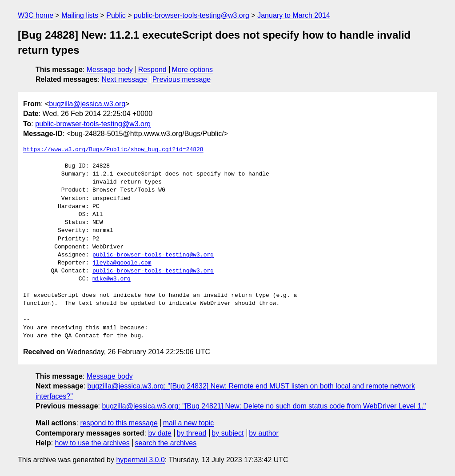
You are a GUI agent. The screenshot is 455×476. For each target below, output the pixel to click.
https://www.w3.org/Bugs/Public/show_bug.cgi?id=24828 (113, 150)
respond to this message (119, 423)
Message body (110, 70)
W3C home (36, 15)
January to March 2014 (294, 15)
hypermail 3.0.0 (140, 460)
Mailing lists (80, 15)
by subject (227, 433)
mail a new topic (189, 423)
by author (264, 433)
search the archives (166, 443)
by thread (192, 433)
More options (193, 70)
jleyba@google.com (122, 263)
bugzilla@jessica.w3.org (87, 104)
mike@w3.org (112, 279)
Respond (152, 70)
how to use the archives (92, 443)
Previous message (182, 79)
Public (116, 15)
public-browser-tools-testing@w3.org (192, 15)
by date (160, 433)
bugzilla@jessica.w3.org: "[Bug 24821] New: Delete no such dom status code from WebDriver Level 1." (264, 406)
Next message (124, 79)
